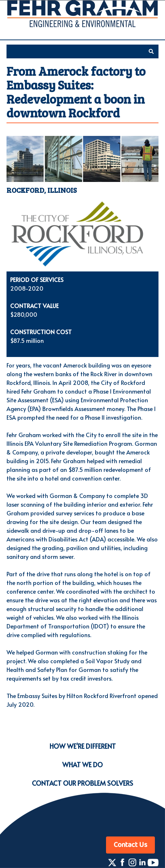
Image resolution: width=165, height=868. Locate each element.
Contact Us (130, 845)
